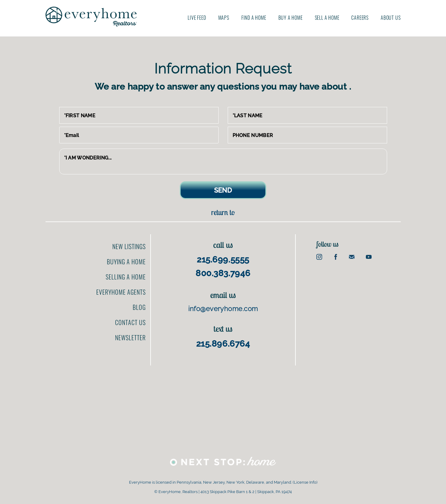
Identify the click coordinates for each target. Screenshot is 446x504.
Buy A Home (291, 18)
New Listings (129, 246)
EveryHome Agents (121, 292)
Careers (360, 18)
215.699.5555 (223, 260)
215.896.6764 (223, 344)
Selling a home (126, 277)
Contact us (130, 322)
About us (391, 18)
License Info (305, 482)
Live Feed (197, 18)
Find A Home (254, 18)
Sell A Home (327, 18)
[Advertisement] (223, 408)
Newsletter (130, 338)
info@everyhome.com (223, 309)
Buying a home (126, 262)
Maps (224, 18)
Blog (139, 307)
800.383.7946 (223, 273)
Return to (223, 212)
